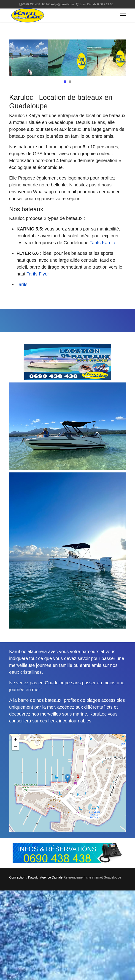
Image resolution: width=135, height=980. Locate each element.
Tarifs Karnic (102, 243)
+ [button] (15, 740)
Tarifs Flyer (38, 274)
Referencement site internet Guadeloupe (92, 877)
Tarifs (22, 284)
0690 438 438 (31, 4)
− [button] (15, 747)
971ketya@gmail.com (60, 4)
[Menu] (123, 15)
